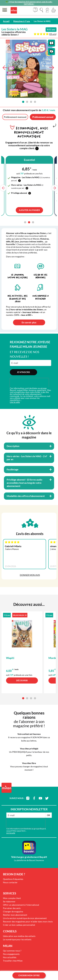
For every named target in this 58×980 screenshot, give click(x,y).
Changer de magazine (13, 911)
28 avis (53, 34)
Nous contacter (10, 882)
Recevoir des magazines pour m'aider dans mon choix (28, 922)
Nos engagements (11, 954)
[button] (47, 10)
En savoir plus (29, 322)
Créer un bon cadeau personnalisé (19, 925)
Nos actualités (10, 957)
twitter (47, 798)
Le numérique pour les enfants (17, 939)
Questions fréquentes (13, 879)
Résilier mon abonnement (15, 915)
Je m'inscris (23, 372)
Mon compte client (12, 898)
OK (49, 815)
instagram (28, 798)
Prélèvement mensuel (15, 117)
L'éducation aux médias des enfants (19, 936)
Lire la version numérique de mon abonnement (25, 918)
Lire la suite (15, 402)
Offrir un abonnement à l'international (21, 905)
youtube (40, 798)
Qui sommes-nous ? (12, 951)
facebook (34, 798)
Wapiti (10, 658)
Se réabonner (9, 901)
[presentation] (29, 383)
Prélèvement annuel (43, 117)
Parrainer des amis (12, 908)
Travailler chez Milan (13, 961)
